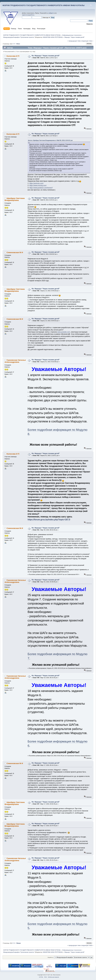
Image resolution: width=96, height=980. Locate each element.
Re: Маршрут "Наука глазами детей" (46, 56)
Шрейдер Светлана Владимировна (15, 199)
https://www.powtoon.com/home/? (41, 188)
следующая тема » (87, 41)
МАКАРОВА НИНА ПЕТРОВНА (53, 37)
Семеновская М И (15, 252)
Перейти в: (51, 957)
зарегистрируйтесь (28, 15)
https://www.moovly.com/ (38, 185)
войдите (51, 13)
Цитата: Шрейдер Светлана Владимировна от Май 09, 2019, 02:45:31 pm (50, 140)
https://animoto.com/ (36, 183)
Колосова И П (13, 56)
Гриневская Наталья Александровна (15, 361)
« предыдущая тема (74, 41)
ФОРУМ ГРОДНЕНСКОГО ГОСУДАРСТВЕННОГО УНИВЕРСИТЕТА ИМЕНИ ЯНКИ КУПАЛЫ (44, 5)
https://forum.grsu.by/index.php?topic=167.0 (49, 520)
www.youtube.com (64, 332)
